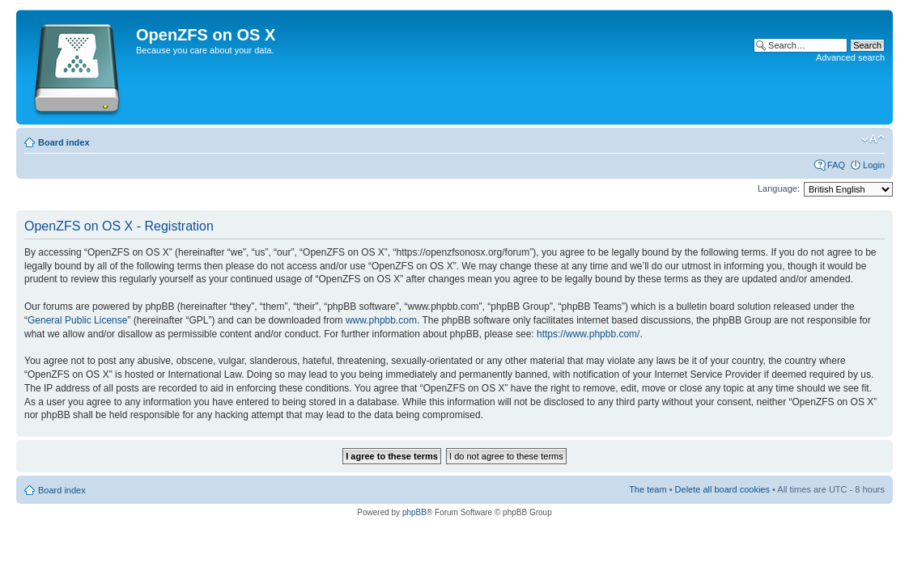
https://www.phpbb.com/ (588, 334)
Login (874, 165)
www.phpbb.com (381, 320)
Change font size (873, 139)
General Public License (77, 320)
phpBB (414, 512)
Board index (64, 142)
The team (648, 489)
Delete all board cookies (722, 489)
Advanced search (850, 57)
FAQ (836, 165)
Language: (779, 188)
